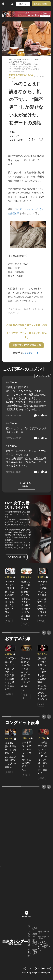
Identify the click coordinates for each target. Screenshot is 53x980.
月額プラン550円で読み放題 (26, 345)
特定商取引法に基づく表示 (35, 952)
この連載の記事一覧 (16, 557)
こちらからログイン (32, 353)
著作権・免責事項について (35, 943)
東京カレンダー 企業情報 (29, 953)
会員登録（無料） (41, 4)
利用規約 (35, 929)
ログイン (23, 4)
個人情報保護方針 (35, 935)
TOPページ (29, 927)
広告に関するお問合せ (29, 943)
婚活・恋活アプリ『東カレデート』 (43, 937)
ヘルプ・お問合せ (29, 934)
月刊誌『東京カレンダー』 (43, 932)
